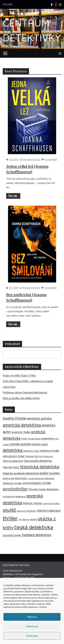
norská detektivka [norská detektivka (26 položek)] (36, 479)
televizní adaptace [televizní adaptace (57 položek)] (49, 511)
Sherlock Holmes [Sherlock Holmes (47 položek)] (32, 503)
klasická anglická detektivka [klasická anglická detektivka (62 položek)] (21, 473)
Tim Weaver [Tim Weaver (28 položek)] (24, 519)
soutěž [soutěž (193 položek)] (9, 510)
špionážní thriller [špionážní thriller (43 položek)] (12, 535)
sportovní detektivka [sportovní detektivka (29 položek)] (26, 511)
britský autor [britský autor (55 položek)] (40, 444)
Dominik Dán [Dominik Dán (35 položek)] (32, 456)
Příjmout (32, 617)
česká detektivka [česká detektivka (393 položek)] (34, 527)
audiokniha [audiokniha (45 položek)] (47, 438)
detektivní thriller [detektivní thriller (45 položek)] (50, 451)
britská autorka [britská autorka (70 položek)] (21, 444)
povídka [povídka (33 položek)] (18, 483)
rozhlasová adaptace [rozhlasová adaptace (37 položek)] (14, 496)
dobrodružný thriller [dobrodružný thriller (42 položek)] (14, 456)
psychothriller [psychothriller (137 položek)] (15, 489)
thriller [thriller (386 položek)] (10, 518)
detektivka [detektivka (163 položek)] (13, 450)
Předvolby (32, 636)
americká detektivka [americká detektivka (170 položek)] (22, 425)
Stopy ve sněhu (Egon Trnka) (19, 375)
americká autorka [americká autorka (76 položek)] (39, 418)
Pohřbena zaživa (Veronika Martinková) (25, 392)
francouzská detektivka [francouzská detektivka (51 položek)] (38, 461)
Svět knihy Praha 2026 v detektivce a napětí (28, 381)
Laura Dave (9, 387)
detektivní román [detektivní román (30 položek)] (31, 451)
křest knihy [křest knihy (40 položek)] (21, 478)
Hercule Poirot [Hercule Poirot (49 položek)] (11, 467)
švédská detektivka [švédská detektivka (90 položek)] (37, 535)
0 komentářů (49, 159)
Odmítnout (32, 626)
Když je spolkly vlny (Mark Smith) (21, 398)
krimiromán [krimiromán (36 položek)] (9, 478)
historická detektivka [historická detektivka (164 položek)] (40, 467)
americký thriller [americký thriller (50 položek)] (21, 432)
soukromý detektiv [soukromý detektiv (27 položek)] (51, 503)
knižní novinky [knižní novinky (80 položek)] (50, 473)
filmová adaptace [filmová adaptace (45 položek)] (13, 461)
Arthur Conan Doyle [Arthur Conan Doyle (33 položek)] (31, 439)
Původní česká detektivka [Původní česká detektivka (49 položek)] (44, 489)
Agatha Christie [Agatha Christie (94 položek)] (15, 418)
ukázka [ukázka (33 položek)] (33, 519)
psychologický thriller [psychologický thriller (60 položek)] (37, 483)
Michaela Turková (31, 159)
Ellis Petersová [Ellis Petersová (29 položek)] (46, 456)
